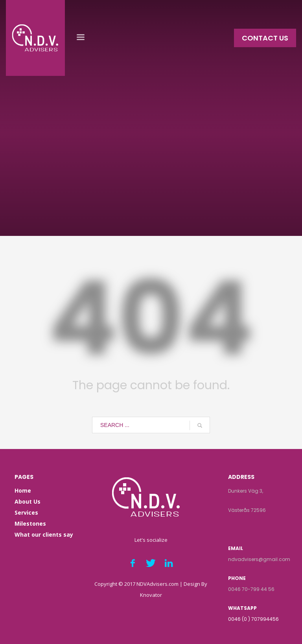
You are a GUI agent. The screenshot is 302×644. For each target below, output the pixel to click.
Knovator (151, 595)
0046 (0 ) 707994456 (253, 619)
